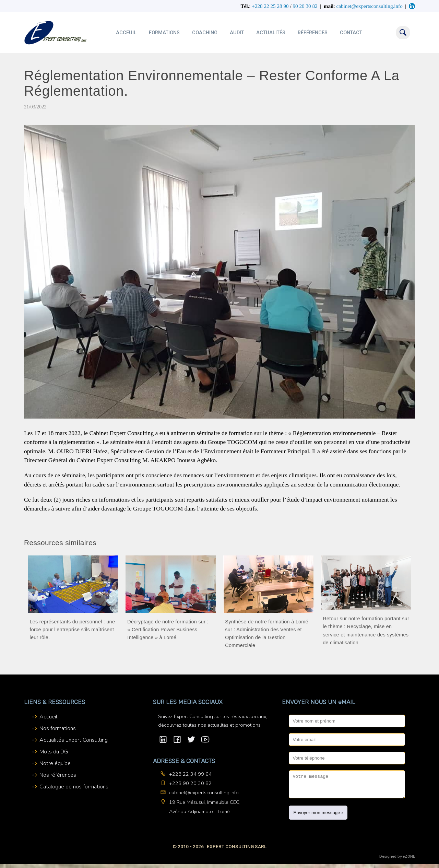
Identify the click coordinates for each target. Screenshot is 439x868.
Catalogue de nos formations (74, 787)
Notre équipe (55, 763)
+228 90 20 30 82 (190, 783)
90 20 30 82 (305, 6)
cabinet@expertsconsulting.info (204, 793)
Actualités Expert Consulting (74, 740)
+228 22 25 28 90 (270, 6)
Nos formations (58, 728)
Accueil (48, 717)
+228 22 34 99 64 (190, 774)
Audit (237, 33)
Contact (351, 33)
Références (313, 33)
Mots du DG (54, 752)
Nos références (58, 775)
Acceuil (126, 33)
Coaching (205, 33)
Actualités (271, 33)
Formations (164, 33)
